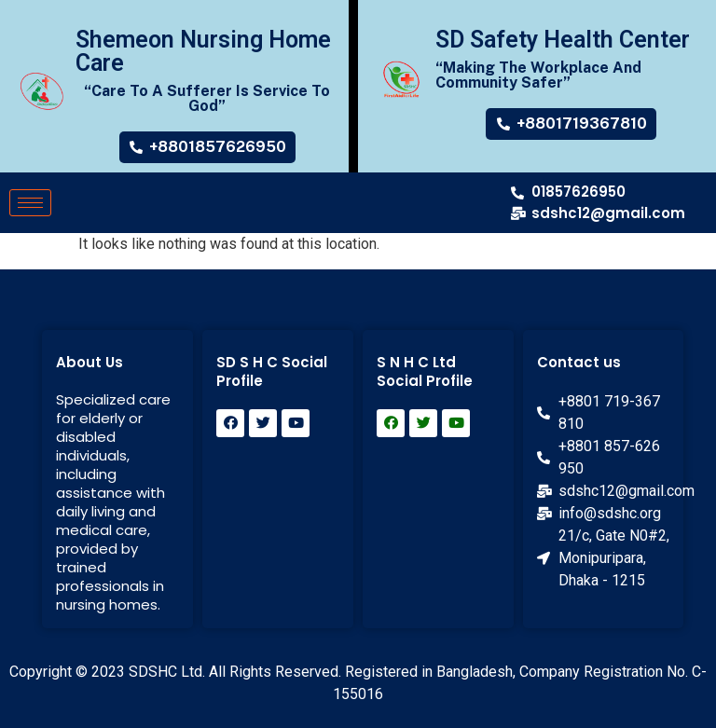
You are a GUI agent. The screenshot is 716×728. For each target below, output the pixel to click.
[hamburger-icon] (30, 203)
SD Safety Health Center (563, 40)
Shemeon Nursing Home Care (203, 51)
